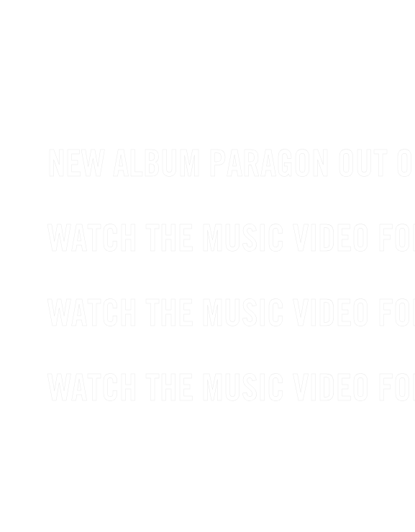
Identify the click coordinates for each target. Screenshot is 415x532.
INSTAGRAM (213, 498)
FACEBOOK (91, 498)
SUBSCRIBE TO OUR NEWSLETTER (250, 72)
